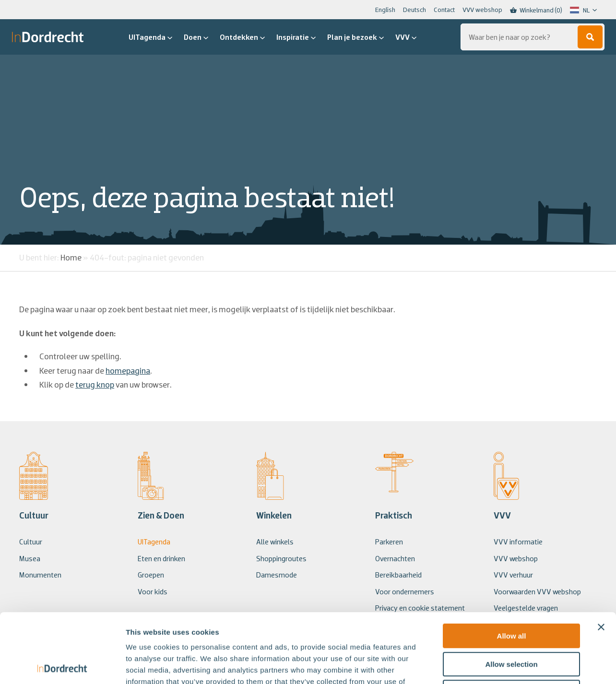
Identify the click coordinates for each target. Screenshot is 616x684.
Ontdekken (242, 37)
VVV (406, 37)
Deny (512, 623)
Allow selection (511, 595)
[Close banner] (601, 558)
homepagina (128, 371)
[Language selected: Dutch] (583, 10)
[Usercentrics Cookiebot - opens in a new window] (62, 665)
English (385, 10)
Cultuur (31, 542)
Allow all (512, 567)
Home (71, 257)
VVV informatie (518, 542)
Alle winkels (275, 542)
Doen (196, 37)
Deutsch (415, 10)
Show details (503, 665)
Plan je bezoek (355, 37)
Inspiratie (296, 37)
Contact (444, 10)
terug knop (95, 384)
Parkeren (389, 542)
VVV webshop (482, 10)
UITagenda (150, 37)
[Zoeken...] (533, 37)
